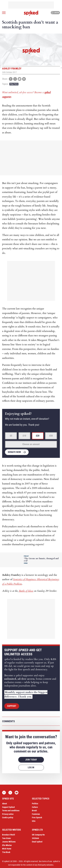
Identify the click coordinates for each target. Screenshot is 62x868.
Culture (35, 807)
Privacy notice (8, 814)
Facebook (4, 793)
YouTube (17, 793)
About (4, 804)
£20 (38, 436)
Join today (31, 760)
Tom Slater (7, 838)
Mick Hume (7, 849)
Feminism (36, 814)
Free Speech (37, 817)
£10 (24, 436)
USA (34, 821)
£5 (11, 436)
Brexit (34, 811)
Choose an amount (31, 444)
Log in (55, 13)
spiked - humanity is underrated (31, 13)
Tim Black (6, 852)
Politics (14, 84)
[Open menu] (4, 13)
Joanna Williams (9, 842)
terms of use (47, 861)
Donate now (14, 452)
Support (12, 706)
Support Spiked (8, 807)
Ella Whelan (7, 845)
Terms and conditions (11, 811)
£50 (51, 436)
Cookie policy (8, 817)
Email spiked (37, 842)
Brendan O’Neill (9, 835)
